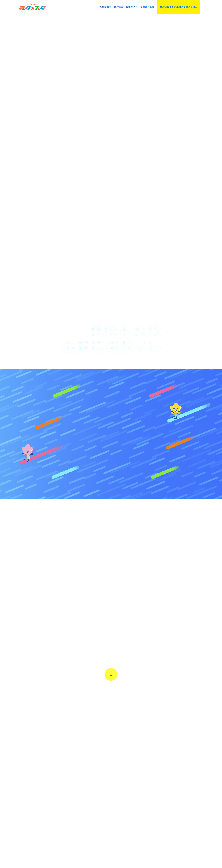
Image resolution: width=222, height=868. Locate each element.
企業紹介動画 (147, 7)
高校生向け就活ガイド (126, 7)
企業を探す (105, 7)
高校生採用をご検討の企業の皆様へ (179, 7)
